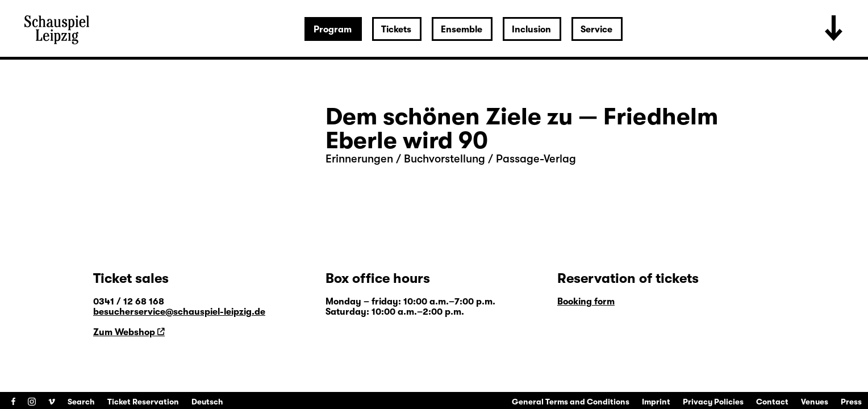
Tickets (396, 30)
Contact (772, 402)
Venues (815, 402)
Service (596, 30)
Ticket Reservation (143, 402)
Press (851, 402)
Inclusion (531, 30)
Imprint (656, 402)
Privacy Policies (713, 402)
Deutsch (207, 402)
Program (333, 30)
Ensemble (462, 30)
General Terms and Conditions (571, 402)
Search (81, 402)
